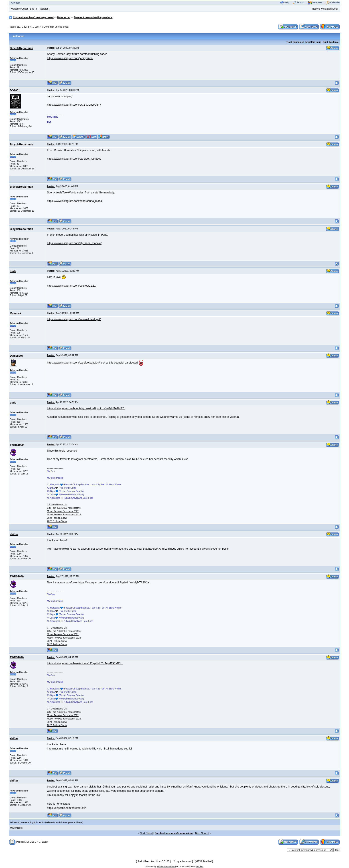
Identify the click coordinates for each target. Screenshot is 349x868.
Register (44, 9)
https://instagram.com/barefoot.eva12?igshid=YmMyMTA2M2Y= (85, 663)
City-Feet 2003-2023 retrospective (64, 508)
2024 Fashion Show (57, 518)
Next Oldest (146, 833)
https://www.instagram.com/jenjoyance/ (70, 58)
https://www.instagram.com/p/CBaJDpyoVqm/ (74, 105)
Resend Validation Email (325, 9)
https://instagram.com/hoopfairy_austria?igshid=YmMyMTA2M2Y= (86, 408)
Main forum (64, 17)
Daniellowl (16, 356)
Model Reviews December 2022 (63, 511)
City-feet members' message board (33, 17)
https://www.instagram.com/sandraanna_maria (74, 201)
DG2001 (15, 90)
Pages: (12, 27)
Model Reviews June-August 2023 (64, 515)
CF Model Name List (57, 505)
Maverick (15, 313)
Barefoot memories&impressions (93, 17)
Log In (33, 9)
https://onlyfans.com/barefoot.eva (67, 808)
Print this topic (331, 42)
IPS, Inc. (200, 867)
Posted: (51, 48)
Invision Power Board (166, 867)
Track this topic (295, 42)
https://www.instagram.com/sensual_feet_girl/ (74, 319)
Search (300, 3)
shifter (14, 534)
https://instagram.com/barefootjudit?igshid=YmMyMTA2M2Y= (115, 583)
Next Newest (202, 833)
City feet (16, 3)
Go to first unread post (56, 27)
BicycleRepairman (21, 48)
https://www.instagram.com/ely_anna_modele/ (74, 243)
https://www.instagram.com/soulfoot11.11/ (72, 286)
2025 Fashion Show (57, 521)
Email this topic (313, 42)
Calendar (335, 3)
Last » (38, 27)
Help (287, 3)
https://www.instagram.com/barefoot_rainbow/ (74, 159)
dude (13, 271)
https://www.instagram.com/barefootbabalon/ (73, 363)
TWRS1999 (17, 445)
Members (317, 3)
